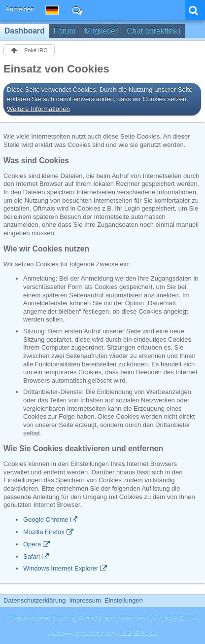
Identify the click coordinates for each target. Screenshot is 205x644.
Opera (32, 544)
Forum (64, 31)
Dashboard (24, 31)
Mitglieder (102, 31)
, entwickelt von (102, 633)
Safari (32, 556)
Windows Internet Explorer (61, 568)
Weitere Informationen (38, 109)
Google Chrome (46, 519)
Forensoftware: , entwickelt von (103, 618)
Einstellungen (124, 600)
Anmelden (20, 9)
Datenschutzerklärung (34, 600)
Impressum (85, 600)
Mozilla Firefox (44, 532)
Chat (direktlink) (154, 31)
